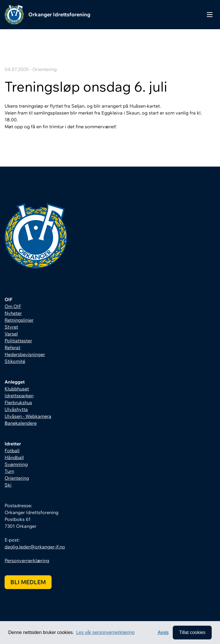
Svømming (16, 464)
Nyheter (13, 313)
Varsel (11, 334)
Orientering (17, 478)
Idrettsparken (19, 396)
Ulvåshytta (16, 409)
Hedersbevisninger (25, 354)
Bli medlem (28, 582)
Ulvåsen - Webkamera (28, 416)
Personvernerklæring (27, 560)
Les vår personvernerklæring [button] (105, 632)
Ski (8, 485)
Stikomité (15, 361)
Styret (11, 327)
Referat (12, 347)
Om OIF (13, 306)
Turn (9, 471)
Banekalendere (21, 423)
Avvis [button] (163, 632)
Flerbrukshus (18, 402)
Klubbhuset (17, 389)
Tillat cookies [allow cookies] (192, 632)
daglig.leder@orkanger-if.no (35, 547)
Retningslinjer (19, 320)
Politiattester (18, 341)
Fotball (12, 451)
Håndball (14, 457)
